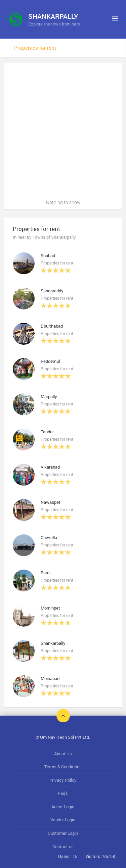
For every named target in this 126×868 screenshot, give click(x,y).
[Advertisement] (63, 129)
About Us (63, 754)
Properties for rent (35, 48)
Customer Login (63, 833)
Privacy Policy (63, 780)
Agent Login (63, 807)
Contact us (63, 847)
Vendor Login (63, 820)
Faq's (63, 793)
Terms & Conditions (63, 767)
